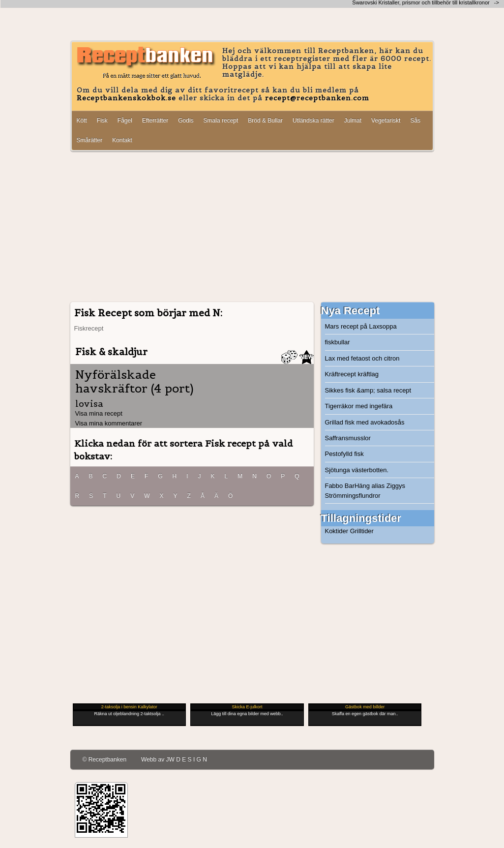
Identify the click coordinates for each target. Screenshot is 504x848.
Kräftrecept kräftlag (352, 374)
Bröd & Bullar (265, 121)
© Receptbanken (105, 759)
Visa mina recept (99, 413)
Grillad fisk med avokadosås (365, 422)
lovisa (89, 404)
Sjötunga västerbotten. (357, 470)
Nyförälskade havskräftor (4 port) (134, 382)
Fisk (102, 121)
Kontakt (122, 140)
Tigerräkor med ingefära (359, 406)
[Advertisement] (252, 228)
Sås (415, 121)
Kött (82, 121)
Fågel (125, 121)
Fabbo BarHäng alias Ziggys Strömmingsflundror (365, 490)
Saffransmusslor (348, 438)
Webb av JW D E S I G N (174, 759)
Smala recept (221, 121)
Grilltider (362, 531)
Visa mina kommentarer (109, 423)
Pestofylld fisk (344, 454)
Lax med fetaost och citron (362, 358)
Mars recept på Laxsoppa (361, 326)
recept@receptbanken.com (317, 98)
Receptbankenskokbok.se (126, 98)
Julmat (353, 121)
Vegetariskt (386, 121)
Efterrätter (155, 121)
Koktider (337, 531)
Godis (186, 121)
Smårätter (90, 140)
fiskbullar (338, 342)
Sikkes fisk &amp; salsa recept (368, 390)
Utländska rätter (313, 121)
